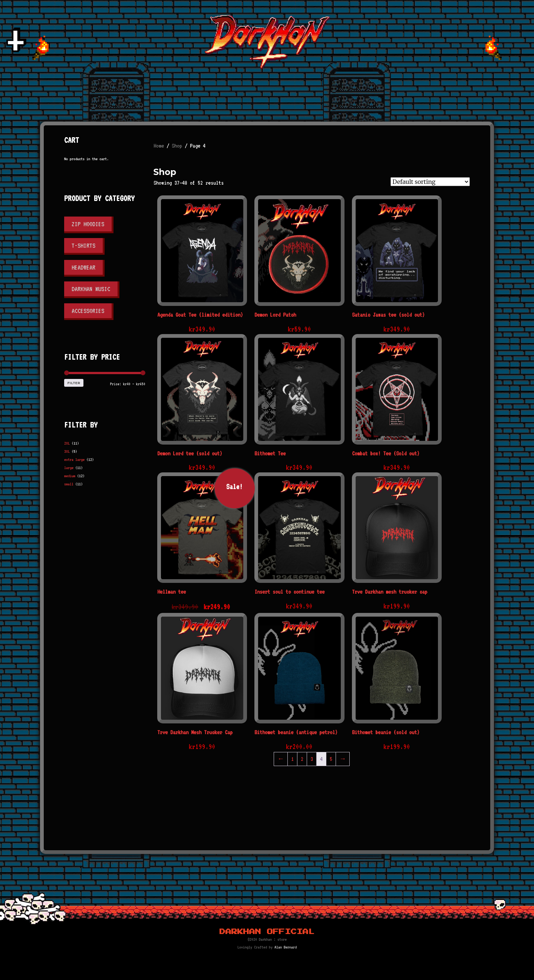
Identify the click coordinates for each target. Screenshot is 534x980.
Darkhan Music (91, 289)
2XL (67, 443)
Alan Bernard (286, 947)
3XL (67, 451)
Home (159, 146)
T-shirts (83, 245)
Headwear (83, 267)
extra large (74, 460)
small (69, 484)
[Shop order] (430, 182)
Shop (177, 146)
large (69, 468)
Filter (74, 383)
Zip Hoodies (88, 224)
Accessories (88, 311)
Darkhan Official (267, 932)
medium (70, 476)
